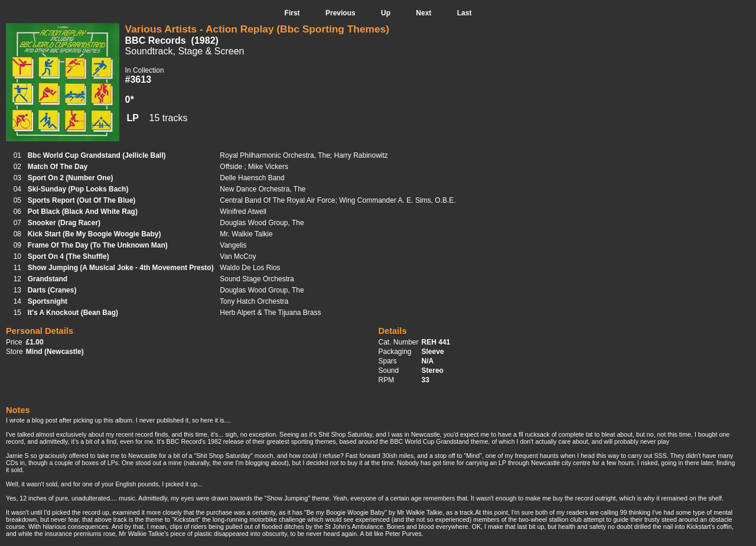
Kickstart (186, 519)
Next (423, 13)
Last (465, 13)
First (292, 13)
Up (386, 13)
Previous (340, 13)
